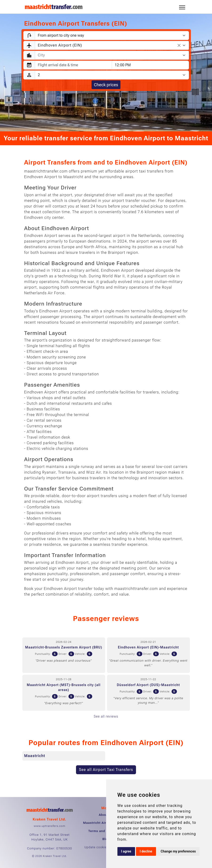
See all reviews (106, 716)
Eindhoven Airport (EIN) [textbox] (60, 45)
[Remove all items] (179, 45)
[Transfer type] (112, 35)
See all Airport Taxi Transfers (106, 770)
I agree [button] (126, 851)
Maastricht (35, 756)
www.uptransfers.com (49, 826)
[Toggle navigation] (182, 7)
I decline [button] (146, 851)
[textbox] (109, 55)
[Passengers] (112, 75)
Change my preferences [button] (178, 851)
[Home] (54, 7)
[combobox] (112, 45)
